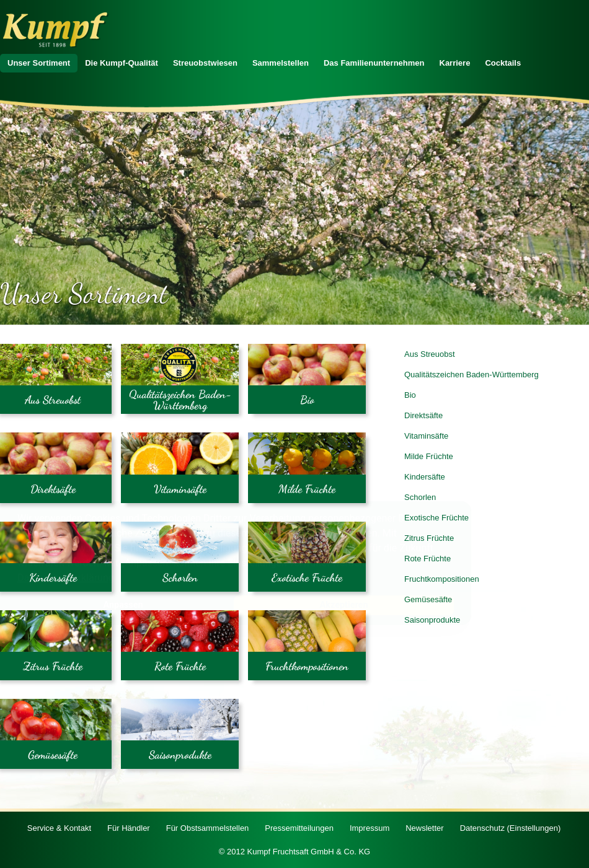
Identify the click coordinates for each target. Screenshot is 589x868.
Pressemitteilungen (299, 828)
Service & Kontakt (59, 828)
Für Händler (129, 828)
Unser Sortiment (39, 63)
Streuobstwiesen (205, 63)
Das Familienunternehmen (374, 63)
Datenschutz (511, 828)
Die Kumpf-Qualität (122, 63)
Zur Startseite (56, 30)
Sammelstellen (281, 63)
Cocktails (503, 63)
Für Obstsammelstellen (208, 828)
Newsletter (424, 828)
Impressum (370, 828)
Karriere (455, 63)
